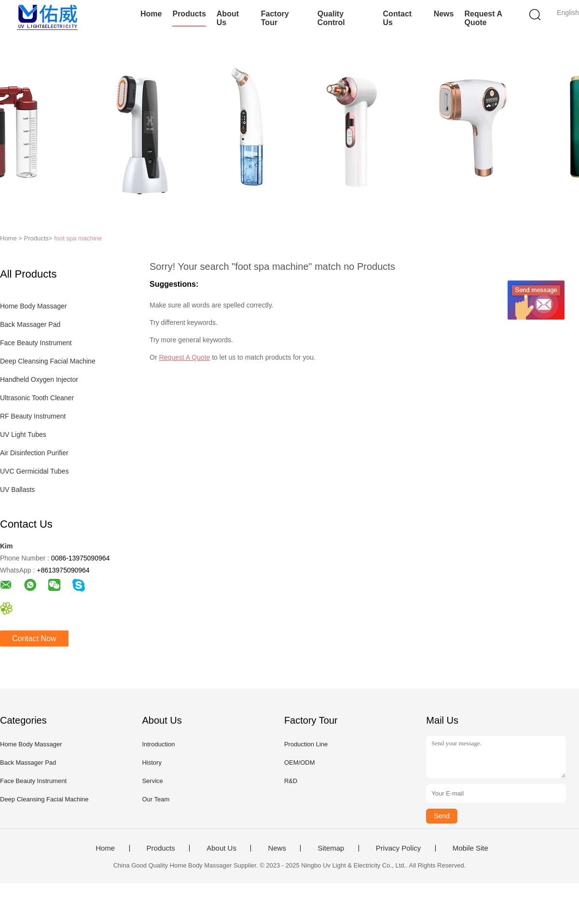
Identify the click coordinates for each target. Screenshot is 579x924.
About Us (228, 18)
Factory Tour (275, 18)
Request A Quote (483, 18)
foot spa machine (78, 238)
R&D (291, 781)
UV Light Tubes (23, 434)
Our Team (156, 799)
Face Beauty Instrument (36, 343)
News (444, 14)
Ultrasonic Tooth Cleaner (37, 398)
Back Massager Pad (30, 324)
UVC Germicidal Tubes (34, 471)
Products (189, 14)
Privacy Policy (398, 848)
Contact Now (34, 638)
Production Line (306, 744)
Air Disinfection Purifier (34, 453)
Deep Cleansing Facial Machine (48, 361)
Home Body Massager (34, 306)
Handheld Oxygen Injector (39, 379)
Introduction (158, 744)
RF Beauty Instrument (33, 416)
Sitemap (331, 848)
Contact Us (398, 18)
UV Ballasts (17, 490)
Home (151, 14)
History (152, 763)
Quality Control (331, 18)
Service (152, 781)
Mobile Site (470, 848)
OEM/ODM (300, 763)
